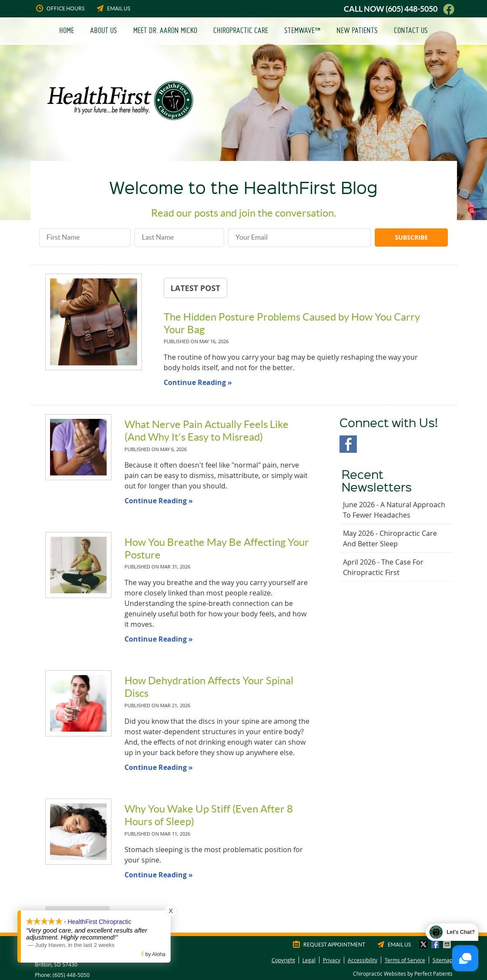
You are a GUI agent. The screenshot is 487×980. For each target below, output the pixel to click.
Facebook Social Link (348, 444)
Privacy (332, 960)
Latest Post (195, 288)
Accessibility (363, 960)
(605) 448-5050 (411, 9)
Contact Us (411, 30)
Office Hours (60, 8)
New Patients (357, 30)
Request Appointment (328, 944)
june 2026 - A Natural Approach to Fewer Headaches (394, 510)
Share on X (424, 944)
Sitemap (443, 960)
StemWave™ (302, 30)
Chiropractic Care (241, 30)
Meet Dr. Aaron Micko (165, 30)
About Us (104, 30)
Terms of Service (405, 960)
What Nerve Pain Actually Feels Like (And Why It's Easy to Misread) (207, 431)
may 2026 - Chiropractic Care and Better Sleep (390, 538)
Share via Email (448, 944)
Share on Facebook (436, 944)
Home (67, 30)
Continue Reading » (198, 382)
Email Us (113, 8)
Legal (309, 960)
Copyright (283, 960)
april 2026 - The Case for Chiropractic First (383, 567)
